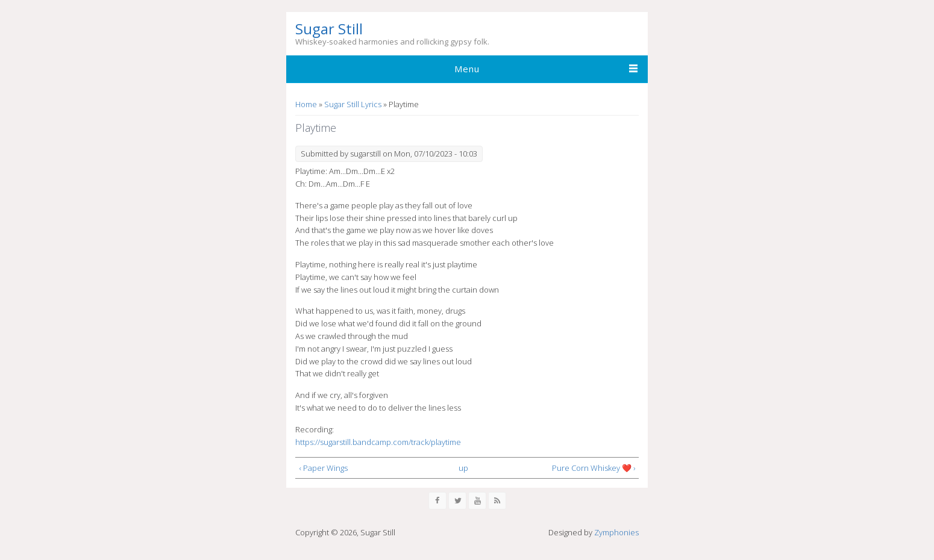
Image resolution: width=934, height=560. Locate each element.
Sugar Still (329, 29)
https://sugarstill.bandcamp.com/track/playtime (378, 442)
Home (306, 104)
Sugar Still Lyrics (353, 104)
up (463, 468)
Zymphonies (616, 532)
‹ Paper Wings (324, 468)
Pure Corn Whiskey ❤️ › (594, 468)
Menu (467, 69)
